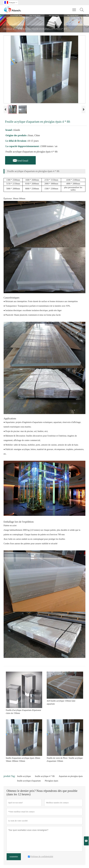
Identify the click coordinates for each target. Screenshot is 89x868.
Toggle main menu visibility (74, 8)
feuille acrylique (24, 776)
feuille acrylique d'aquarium (29, 781)
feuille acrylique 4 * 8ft (45, 776)
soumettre (14, 857)
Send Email (20, 160)
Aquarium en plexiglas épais (71, 776)
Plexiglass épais (52, 781)
